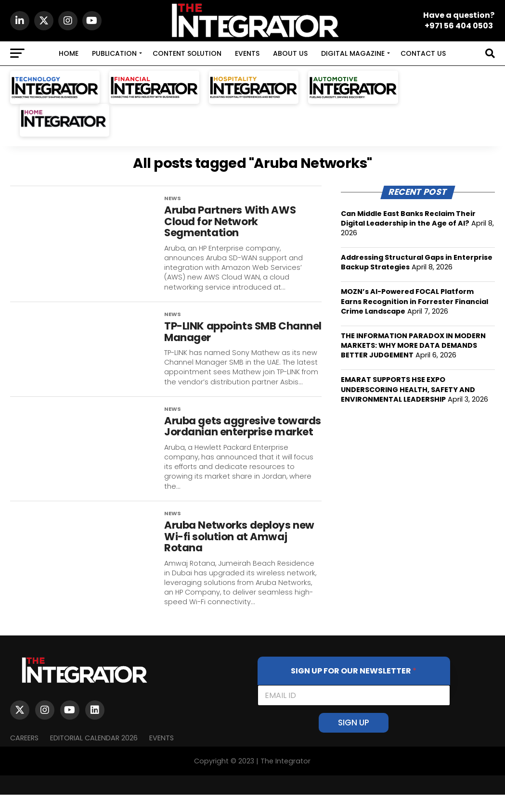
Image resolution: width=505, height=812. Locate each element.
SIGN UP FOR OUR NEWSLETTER (354, 688)
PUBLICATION (114, 53)
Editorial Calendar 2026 (94, 755)
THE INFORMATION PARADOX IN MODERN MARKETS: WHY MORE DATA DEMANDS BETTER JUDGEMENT (413, 345)
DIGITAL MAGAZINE (353, 53)
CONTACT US (423, 53)
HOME (69, 53)
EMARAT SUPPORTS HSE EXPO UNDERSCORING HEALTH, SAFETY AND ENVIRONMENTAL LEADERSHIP (408, 389)
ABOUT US (290, 53)
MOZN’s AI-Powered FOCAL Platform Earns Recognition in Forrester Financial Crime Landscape (414, 301)
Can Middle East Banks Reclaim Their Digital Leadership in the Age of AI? (408, 218)
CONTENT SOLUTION (187, 53)
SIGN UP (354, 740)
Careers (24, 755)
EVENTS (247, 53)
